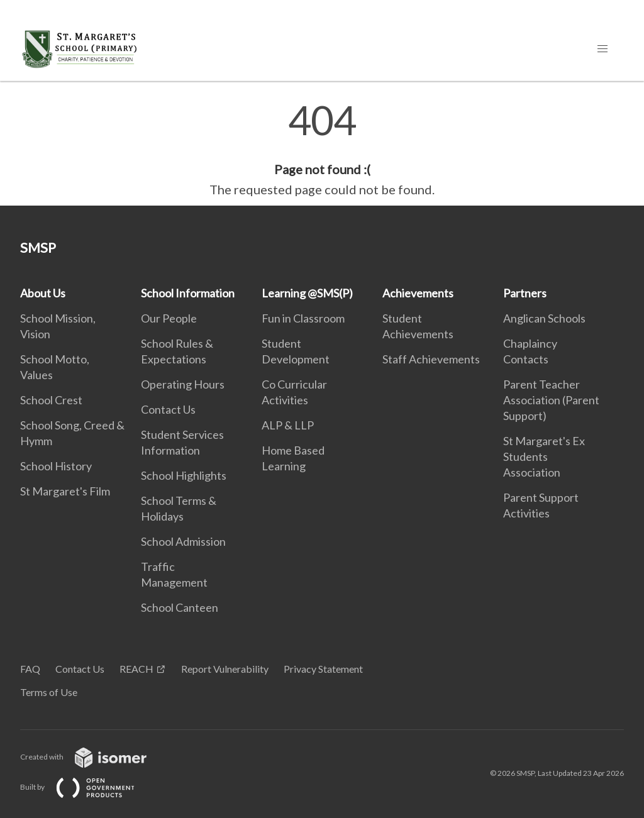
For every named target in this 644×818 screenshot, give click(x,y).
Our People (169, 318)
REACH (136, 669)
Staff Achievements (431, 359)
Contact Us (168, 409)
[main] (322, 150)
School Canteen (180, 607)
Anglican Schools (544, 318)
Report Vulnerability (225, 669)
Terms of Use (49, 692)
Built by (87, 787)
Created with (93, 757)
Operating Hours (183, 384)
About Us (43, 293)
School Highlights (184, 475)
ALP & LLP (288, 425)
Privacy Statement (323, 669)
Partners (525, 293)
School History (56, 466)
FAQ (30, 669)
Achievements (418, 293)
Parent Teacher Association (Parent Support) (551, 400)
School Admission (183, 541)
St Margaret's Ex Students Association (544, 456)
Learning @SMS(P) (307, 293)
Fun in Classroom (303, 318)
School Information (188, 293)
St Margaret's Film (65, 491)
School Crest (51, 400)
